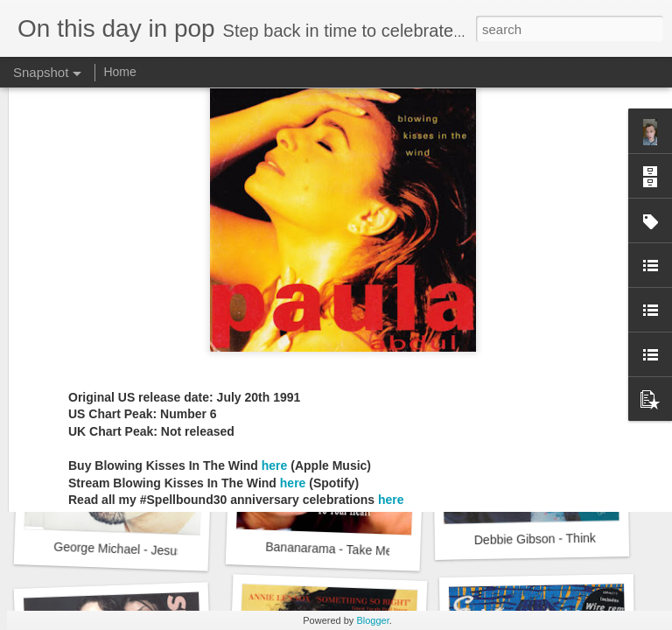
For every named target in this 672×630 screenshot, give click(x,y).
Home (119, 72)
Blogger (372, 620)
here (275, 294)
